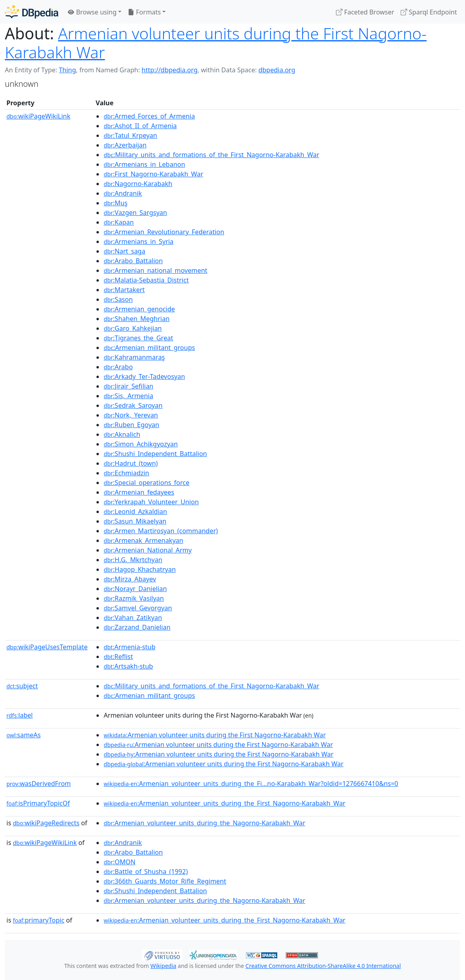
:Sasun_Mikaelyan (135, 521)
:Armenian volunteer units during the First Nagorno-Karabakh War (215, 735)
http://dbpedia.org (169, 70)
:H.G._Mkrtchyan (133, 560)
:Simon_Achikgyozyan (141, 444)
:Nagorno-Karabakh (138, 184)
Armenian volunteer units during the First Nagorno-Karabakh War (216, 43)
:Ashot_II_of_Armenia (140, 126)
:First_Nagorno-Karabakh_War (154, 174)
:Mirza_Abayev (130, 579)
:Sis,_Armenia (128, 396)
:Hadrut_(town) (131, 463)
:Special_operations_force (146, 483)
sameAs (24, 735)
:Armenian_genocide (139, 309)
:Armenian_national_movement (156, 270)
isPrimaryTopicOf (38, 803)
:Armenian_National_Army (148, 550)
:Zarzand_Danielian (137, 627)
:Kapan (119, 222)
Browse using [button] (92, 12)
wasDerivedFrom (39, 784)
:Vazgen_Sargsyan (135, 213)
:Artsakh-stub (128, 666)
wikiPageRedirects (46, 823)
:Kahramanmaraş (134, 357)
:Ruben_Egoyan (131, 425)
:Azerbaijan (125, 145)
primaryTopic (39, 920)
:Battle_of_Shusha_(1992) (146, 872)
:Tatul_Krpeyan (130, 135)
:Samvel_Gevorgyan (138, 608)
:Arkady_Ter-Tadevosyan (144, 376)
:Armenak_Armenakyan (143, 540)
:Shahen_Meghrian (137, 319)
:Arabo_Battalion (133, 261)
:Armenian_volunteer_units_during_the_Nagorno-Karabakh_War (205, 823)
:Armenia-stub (130, 647)
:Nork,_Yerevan (131, 415)
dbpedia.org (277, 70)
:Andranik (123, 193)
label (20, 715)
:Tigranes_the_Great (138, 338)
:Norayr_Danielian (135, 589)
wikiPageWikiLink (38, 116)
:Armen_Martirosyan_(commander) (161, 531)
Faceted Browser (365, 12)
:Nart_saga (124, 251)
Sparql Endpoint (429, 12)
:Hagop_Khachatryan (140, 569)
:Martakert (124, 290)
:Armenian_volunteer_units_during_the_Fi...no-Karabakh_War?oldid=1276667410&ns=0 (251, 784)
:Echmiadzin (126, 473)
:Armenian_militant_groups (149, 348)
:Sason (118, 299)
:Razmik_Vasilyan (134, 598)
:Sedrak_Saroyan (133, 405)
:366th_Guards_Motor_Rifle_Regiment (165, 881)
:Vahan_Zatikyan (133, 618)
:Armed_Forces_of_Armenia (149, 116)
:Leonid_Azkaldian (135, 511)
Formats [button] (144, 12)
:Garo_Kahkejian (133, 328)
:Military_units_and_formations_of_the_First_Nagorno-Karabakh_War (211, 155)
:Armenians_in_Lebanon (144, 164)
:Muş (116, 203)
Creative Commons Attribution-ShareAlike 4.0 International (323, 966)
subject (22, 686)
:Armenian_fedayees (139, 492)
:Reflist (118, 657)
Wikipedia (163, 966)
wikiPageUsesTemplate (47, 647)
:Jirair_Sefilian (128, 386)
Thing (67, 70)
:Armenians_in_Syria (139, 241)
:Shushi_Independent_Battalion (155, 454)
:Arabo (118, 367)
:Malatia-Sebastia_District (146, 280)
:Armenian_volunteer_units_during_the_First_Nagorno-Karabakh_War (224, 803)
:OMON (120, 862)
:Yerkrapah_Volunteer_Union (151, 502)
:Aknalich (122, 434)
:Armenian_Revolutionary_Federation (164, 232)
